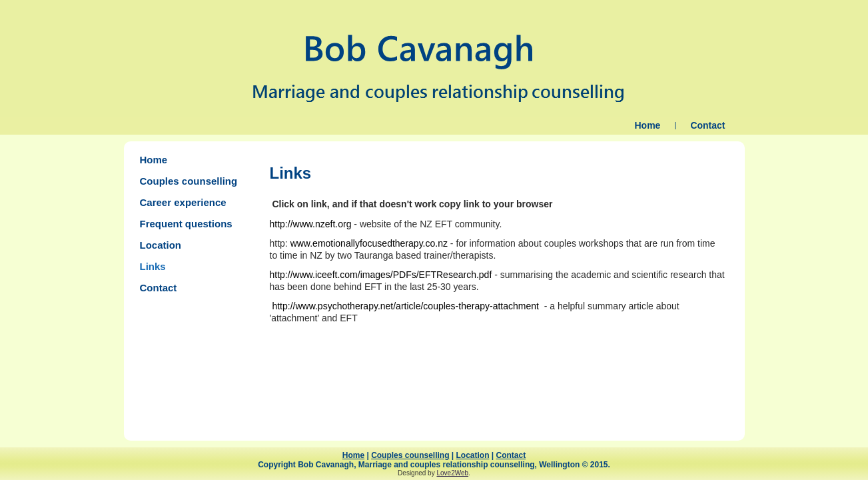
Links (153, 266)
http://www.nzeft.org (311, 224)
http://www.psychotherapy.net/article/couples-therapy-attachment (405, 306)
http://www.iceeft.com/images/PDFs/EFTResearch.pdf (381, 275)
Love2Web (452, 473)
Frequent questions (186, 224)
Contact (707, 125)
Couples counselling (189, 181)
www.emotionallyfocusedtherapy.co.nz (369, 243)
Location (161, 245)
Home (647, 125)
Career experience (183, 202)
